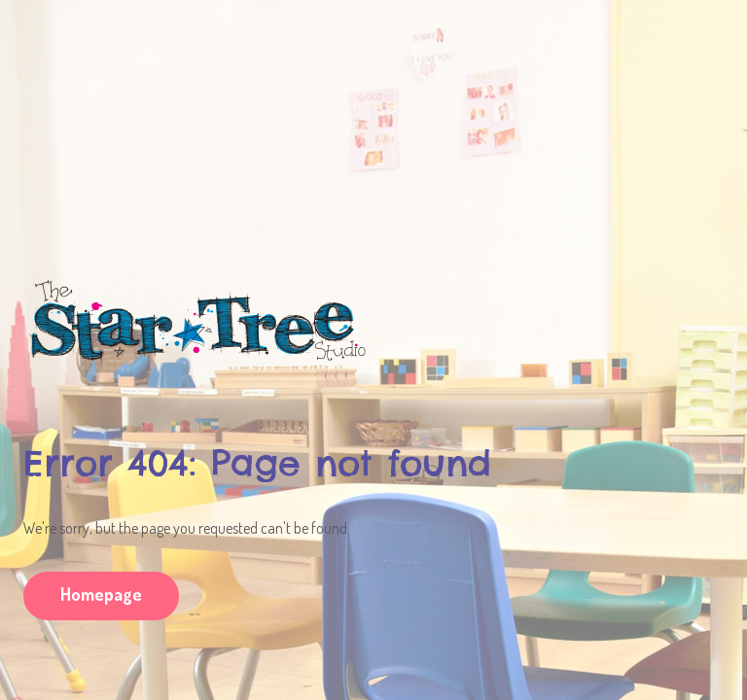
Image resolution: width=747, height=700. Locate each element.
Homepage (101, 594)
